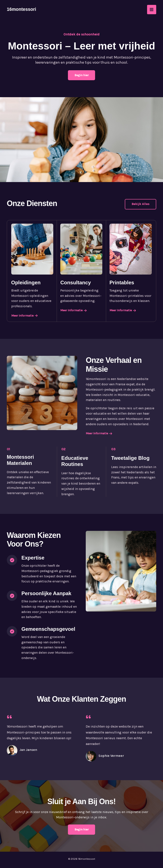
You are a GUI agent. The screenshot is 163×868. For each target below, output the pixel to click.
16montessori (22, 9)
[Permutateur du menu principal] (152, 9)
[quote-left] (9, 717)
